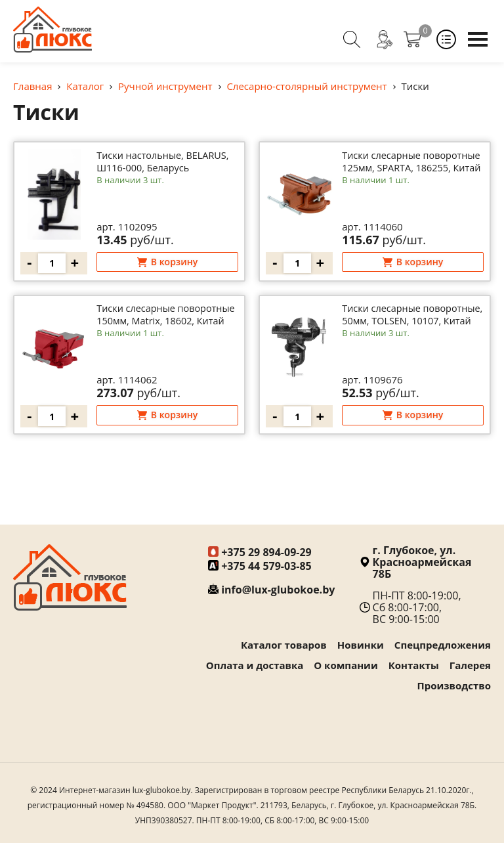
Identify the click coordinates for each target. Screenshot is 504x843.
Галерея (470, 665)
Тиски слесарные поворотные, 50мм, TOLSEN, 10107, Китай (398, 332)
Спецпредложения (443, 645)
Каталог (85, 86)
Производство (454, 685)
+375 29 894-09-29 (266, 552)
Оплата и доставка (255, 665)
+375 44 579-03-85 (266, 566)
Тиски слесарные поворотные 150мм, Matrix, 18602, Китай (166, 332)
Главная (32, 86)
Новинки (361, 645)
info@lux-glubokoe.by (278, 590)
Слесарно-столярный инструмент (306, 86)
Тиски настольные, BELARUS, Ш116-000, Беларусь (149, 170)
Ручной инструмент (165, 86)
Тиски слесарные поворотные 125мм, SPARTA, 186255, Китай (400, 170)
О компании (346, 665)
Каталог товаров (284, 645)
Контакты (414, 665)
